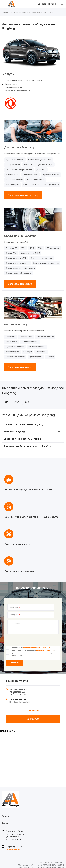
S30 (27, 402)
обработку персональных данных (37, 648)
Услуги (5, 816)
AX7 (17, 402)
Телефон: (15, 615)
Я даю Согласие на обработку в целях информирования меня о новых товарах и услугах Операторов (34, 653)
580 (7, 402)
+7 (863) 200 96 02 (47, 4)
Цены (5, 823)
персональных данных (45, 651)
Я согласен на (31, 648)
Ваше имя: (15, 607)
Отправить (14, 663)
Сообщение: (15, 623)
